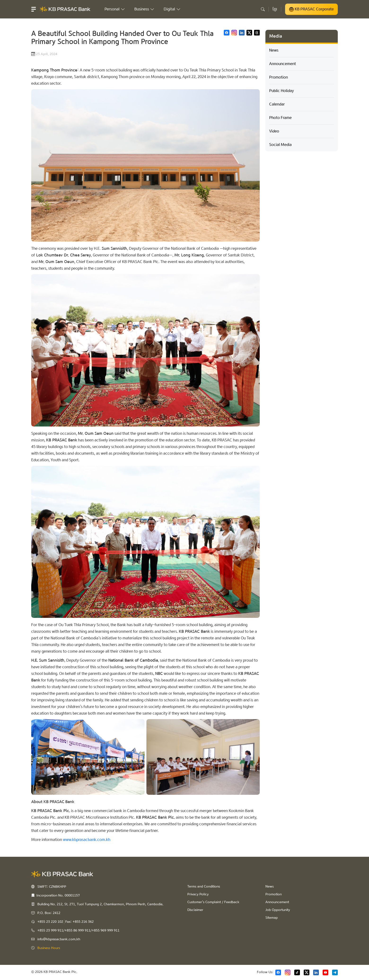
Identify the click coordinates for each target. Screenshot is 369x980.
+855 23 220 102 (50, 922)
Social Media (280, 145)
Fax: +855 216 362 (79, 922)
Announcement (283, 64)
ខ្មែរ (275, 9)
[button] (34, 9)
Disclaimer (195, 910)
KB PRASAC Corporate (311, 9)
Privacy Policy (198, 894)
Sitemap (272, 918)
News (274, 50)
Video (274, 131)
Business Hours (49, 948)
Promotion (279, 77)
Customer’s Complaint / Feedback (213, 902)
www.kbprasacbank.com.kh (87, 840)
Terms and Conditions (204, 887)
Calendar (277, 104)
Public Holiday (281, 91)
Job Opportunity (278, 910)
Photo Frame (280, 118)
